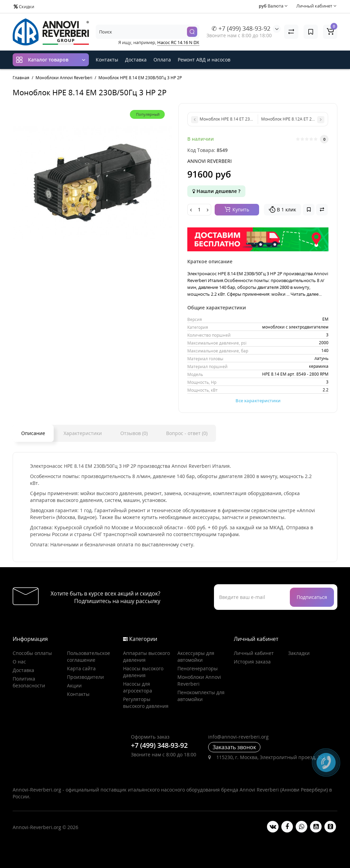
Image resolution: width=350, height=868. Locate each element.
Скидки (24, 6)
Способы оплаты (32, 653)
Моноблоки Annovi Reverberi (199, 680)
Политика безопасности (29, 682)
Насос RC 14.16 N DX (178, 42)
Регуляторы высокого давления (146, 703)
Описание (33, 433)
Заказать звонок (234, 747)
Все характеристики (258, 401)
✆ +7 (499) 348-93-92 (241, 28)
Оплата (162, 60)
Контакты (107, 60)
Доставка (136, 60)
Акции (74, 685)
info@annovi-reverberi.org (238, 737)
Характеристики (83, 433)
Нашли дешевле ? (216, 191)
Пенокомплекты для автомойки (201, 696)
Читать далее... (306, 294)
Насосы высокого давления (143, 672)
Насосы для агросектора (138, 687)
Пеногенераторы (198, 668)
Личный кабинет (254, 653)
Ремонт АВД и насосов (204, 60)
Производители (85, 677)
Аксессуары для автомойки (196, 656)
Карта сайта (81, 668)
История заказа (252, 662)
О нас (19, 662)
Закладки (299, 653)
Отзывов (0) (134, 433)
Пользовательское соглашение (89, 656)
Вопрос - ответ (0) (187, 433)
